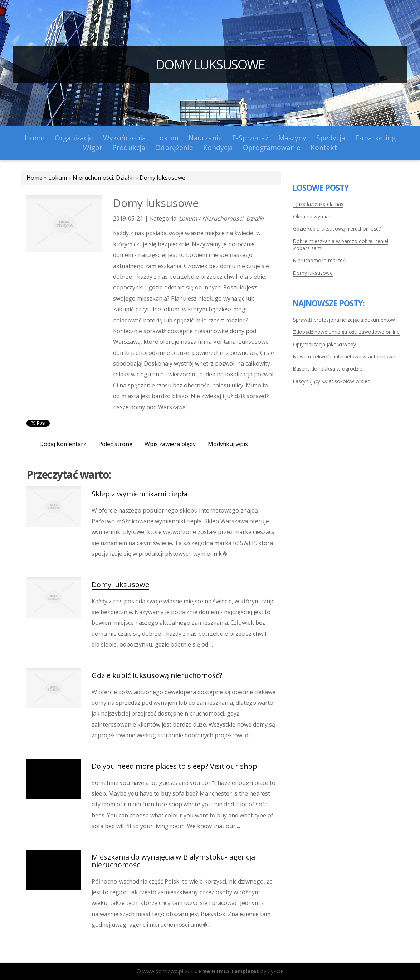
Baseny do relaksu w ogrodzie (328, 369)
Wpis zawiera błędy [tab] (170, 444)
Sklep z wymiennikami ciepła (140, 494)
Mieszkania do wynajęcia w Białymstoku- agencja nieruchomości (173, 861)
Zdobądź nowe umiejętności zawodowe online (346, 332)
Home (35, 178)
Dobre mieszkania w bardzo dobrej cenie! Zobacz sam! (341, 245)
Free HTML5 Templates (229, 971)
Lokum (58, 178)
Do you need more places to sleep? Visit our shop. (175, 766)
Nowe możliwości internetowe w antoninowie (345, 357)
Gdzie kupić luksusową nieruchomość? (157, 675)
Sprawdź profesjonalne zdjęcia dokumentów (344, 320)
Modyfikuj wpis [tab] (228, 444)
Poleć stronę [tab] (115, 444)
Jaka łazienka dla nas (318, 204)
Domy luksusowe (210, 65)
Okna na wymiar (312, 216)
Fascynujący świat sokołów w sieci (332, 381)
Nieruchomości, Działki (103, 178)
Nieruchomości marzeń (319, 260)
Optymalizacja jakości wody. (325, 344)
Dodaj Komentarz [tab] (63, 444)
